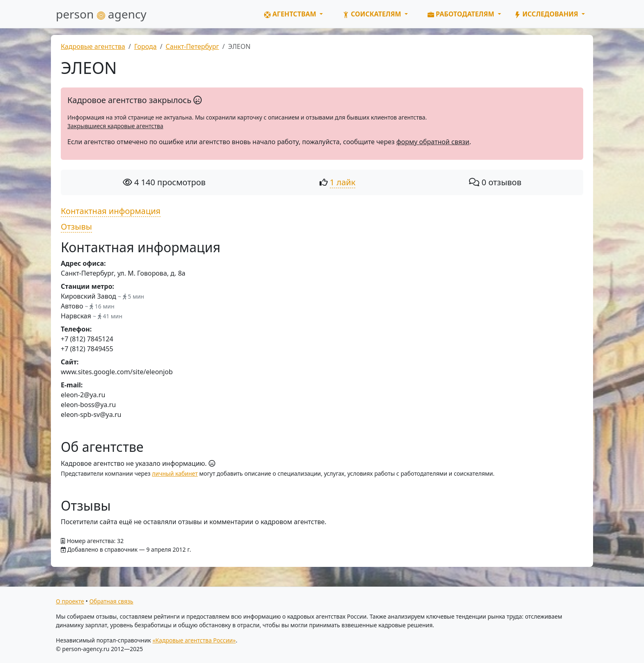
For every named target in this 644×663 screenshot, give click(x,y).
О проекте (70, 601)
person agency (101, 14)
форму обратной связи (433, 142)
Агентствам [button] (291, 14)
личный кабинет (175, 473)
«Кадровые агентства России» (194, 640)
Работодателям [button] (462, 14)
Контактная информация (111, 211)
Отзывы (76, 227)
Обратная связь (111, 601)
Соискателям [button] (373, 14)
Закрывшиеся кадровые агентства (115, 126)
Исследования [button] (547, 14)
